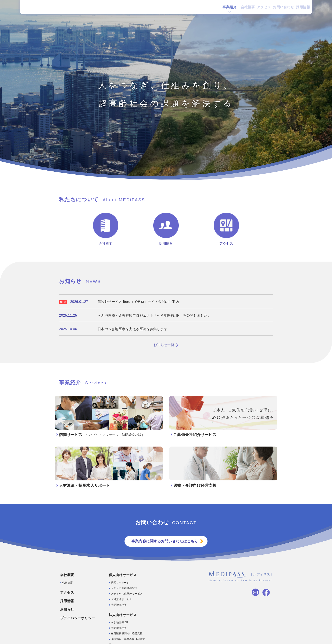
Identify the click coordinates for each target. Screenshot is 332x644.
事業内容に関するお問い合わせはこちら (164, 542)
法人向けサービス (123, 615)
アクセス (251, 9)
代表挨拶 (68, 583)
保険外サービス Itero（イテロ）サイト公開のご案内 (138, 302)
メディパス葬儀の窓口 (124, 589)
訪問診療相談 (119, 605)
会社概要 (230, 9)
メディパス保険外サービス (127, 594)
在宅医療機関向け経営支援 (127, 634)
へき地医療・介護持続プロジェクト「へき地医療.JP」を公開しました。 (154, 315)
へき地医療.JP (120, 623)
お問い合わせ (275, 9)
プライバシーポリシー (78, 618)
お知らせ (67, 610)
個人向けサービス (123, 575)
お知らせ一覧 (164, 345)
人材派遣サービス (122, 600)
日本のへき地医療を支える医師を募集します (133, 329)
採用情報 (299, 9)
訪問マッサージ (120, 583)
